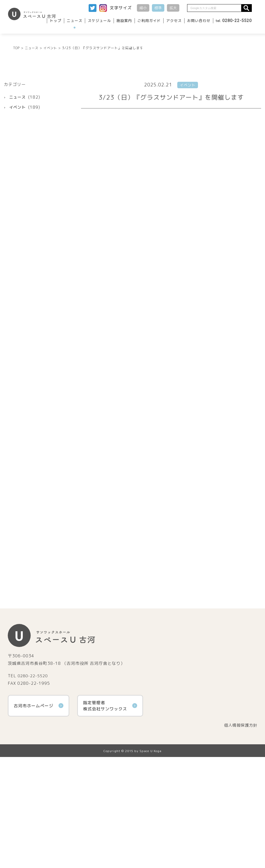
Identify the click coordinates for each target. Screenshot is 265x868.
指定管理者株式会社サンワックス (110, 816)
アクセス (174, 21)
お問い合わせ (199, 21)
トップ (56, 21)
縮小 (143, 8)
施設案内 (124, 21)
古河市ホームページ (39, 816)
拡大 (173, 8)
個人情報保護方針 (240, 836)
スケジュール (99, 21)
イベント (18, 159)
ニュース (75, 21)
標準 (158, 8)
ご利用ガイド (149, 21)
